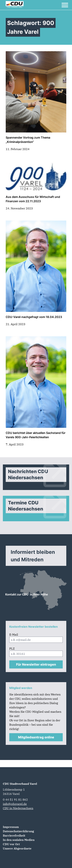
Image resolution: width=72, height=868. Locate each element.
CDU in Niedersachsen (18, 808)
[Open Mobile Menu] (65, 5)
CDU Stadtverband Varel (20, 784)
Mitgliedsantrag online (36, 737)
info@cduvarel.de (15, 804)
